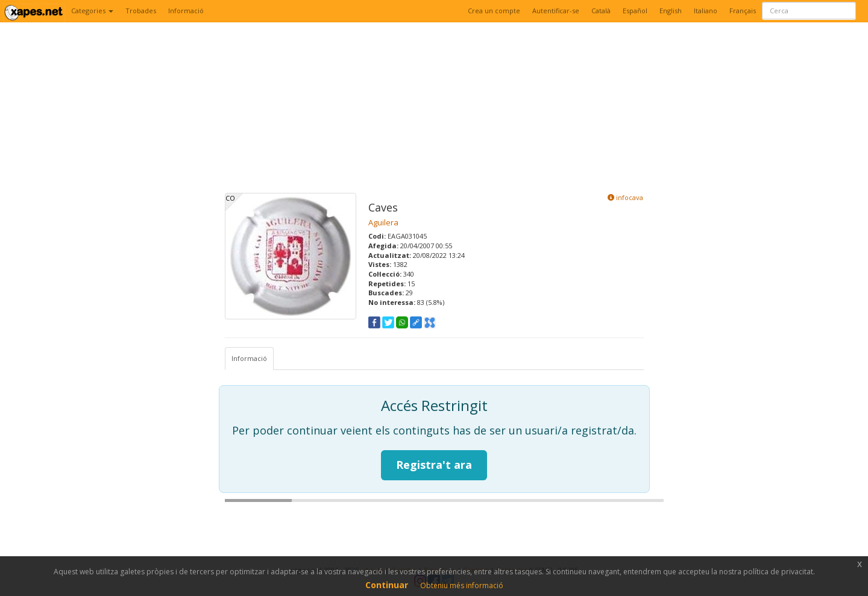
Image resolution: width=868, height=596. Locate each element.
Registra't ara (434, 465)
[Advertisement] (434, 108)
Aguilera (383, 222)
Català (601, 11)
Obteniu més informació (462, 585)
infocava (625, 197)
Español (635, 11)
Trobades (141, 11)
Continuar (387, 585)
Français (743, 11)
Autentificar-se (556, 11)
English (671, 11)
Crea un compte (494, 11)
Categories (92, 11)
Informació (186, 11)
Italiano (706, 11)
